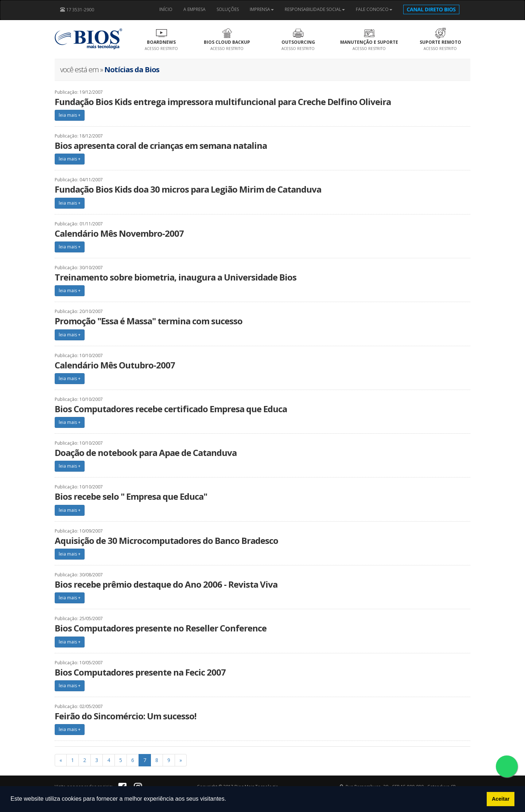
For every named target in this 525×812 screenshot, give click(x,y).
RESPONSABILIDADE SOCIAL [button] (315, 9)
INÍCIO (166, 9)
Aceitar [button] (501, 799)
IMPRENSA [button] (262, 9)
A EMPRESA (195, 9)
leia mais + (70, 115)
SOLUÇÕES (228, 9)
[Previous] (61, 760)
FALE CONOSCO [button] (374, 9)
